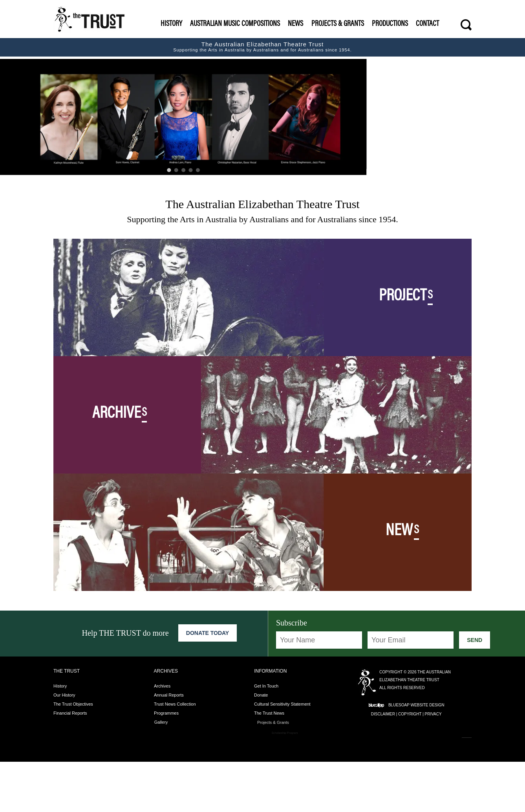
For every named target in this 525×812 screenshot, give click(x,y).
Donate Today (208, 683)
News (295, 24)
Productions (390, 24)
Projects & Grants (338, 24)
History (171, 24)
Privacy (433, 764)
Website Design (427, 755)
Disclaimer (383, 764)
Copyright (410, 764)
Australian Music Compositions (235, 24)
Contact (427, 24)
